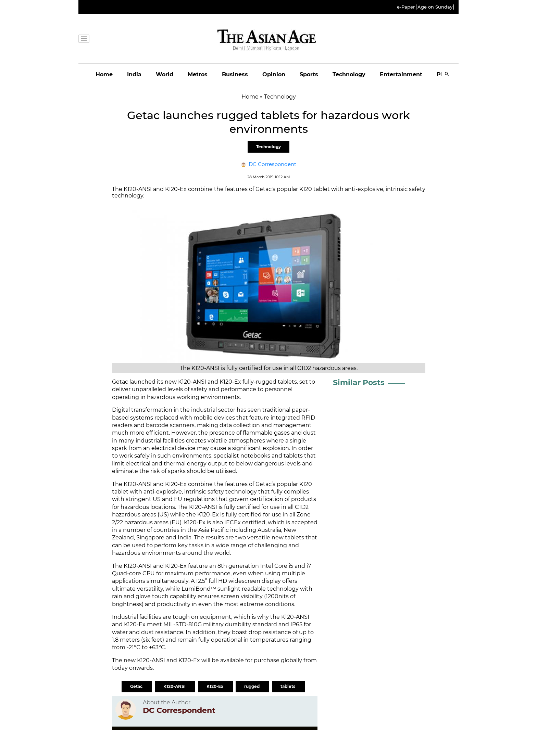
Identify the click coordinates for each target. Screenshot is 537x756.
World (165, 74)
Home (104, 74)
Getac (137, 686)
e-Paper (406, 7)
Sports (309, 74)
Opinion (274, 74)
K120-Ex (215, 686)
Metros (198, 74)
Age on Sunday (435, 7)
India (134, 74)
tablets (288, 686)
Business (235, 74)
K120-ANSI (175, 686)
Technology (349, 74)
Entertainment (401, 74)
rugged (252, 686)
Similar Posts (359, 382)
